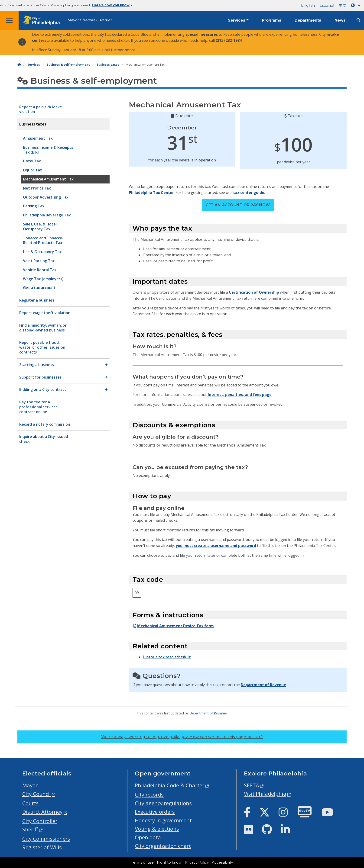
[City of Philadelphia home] (43, 21)
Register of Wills (42, 847)
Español (327, 5)
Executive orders (155, 812)
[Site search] (358, 20)
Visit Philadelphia (265, 794)
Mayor (30, 785)
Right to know (169, 862)
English (308, 5)
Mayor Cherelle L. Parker (89, 20)
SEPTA (252, 785)
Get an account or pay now (238, 205)
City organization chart (163, 846)
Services (237, 20)
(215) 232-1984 (229, 40)
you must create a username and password (216, 546)
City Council (37, 794)
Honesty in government (163, 820)
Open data (148, 837)
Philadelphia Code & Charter (170, 785)
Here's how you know (112, 5)
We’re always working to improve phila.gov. (182, 737)
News (340, 20)
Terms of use (142, 862)
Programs (271, 20)
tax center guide (249, 193)
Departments (308, 20)
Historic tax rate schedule (167, 657)
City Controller (40, 821)
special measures (202, 34)
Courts (30, 803)
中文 (343, 5)
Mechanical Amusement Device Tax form (173, 626)
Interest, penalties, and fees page (239, 395)
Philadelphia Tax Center (151, 193)
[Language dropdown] (357, 5)
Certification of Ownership (254, 292)
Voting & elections (157, 829)
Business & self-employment (68, 65)
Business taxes (108, 65)
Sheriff (30, 829)
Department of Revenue (263, 685)
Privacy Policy (197, 862)
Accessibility (222, 862)
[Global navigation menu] (9, 20)
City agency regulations (163, 803)
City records (149, 795)
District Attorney (42, 812)
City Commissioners (46, 839)
